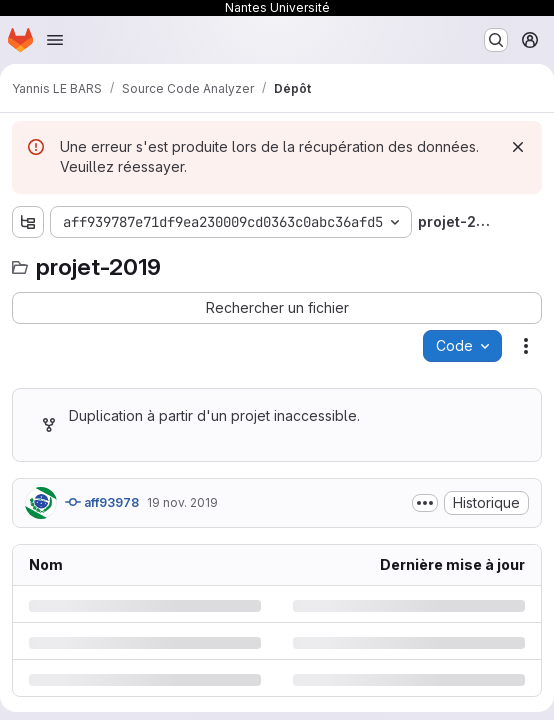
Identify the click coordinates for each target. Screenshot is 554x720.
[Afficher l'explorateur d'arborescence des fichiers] (28, 222)
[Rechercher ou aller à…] (496, 40)
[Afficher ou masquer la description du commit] (425, 503)
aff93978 (102, 502)
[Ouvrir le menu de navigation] (55, 40)
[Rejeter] (518, 147)
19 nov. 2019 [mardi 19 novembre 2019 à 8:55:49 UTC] (182, 502)
